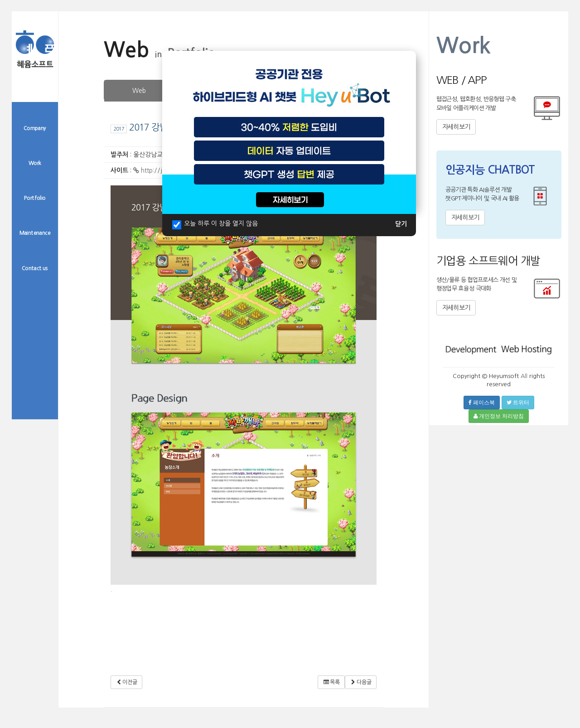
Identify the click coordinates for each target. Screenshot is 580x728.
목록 (331, 682)
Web (139, 91)
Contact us (35, 268)
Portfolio (35, 198)
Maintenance (35, 233)
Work (35, 163)
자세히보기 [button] (456, 127)
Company (35, 128)
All (524, 376)
